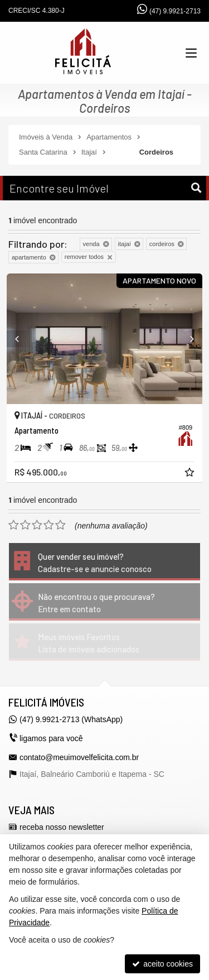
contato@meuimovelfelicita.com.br (79, 757)
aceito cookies (162, 964)
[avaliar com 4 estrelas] (49, 525)
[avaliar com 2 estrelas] (25, 525)
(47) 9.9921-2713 (175, 11)
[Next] (188, 339)
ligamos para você (51, 738)
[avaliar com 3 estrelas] (37, 525)
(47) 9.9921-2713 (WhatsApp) (71, 719)
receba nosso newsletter (62, 827)
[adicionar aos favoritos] (191, 474)
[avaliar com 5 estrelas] (60, 525)
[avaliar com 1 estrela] (14, 525)
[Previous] (21, 339)
